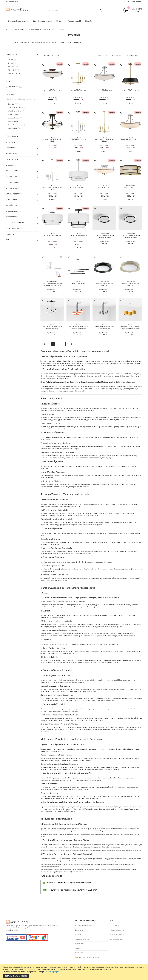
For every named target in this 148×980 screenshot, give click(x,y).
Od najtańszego (117, 56)
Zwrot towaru (80, 930)
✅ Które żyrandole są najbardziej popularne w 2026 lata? (70, 890)
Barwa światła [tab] (11, 205)
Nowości (78, 948)
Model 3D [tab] (9, 82)
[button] (43, 65)
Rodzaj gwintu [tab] (12, 154)
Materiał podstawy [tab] (13, 194)
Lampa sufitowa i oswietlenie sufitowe (41, 29)
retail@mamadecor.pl (117, 930)
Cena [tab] (8, 240)
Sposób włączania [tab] (13, 211)
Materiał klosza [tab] (12, 188)
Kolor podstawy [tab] (12, 182)
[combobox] (74, 10)
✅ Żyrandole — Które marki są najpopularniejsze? (67, 883)
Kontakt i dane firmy (117, 939)
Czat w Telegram (117, 935)
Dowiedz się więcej (52, 972)
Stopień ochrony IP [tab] (13, 200)
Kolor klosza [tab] (11, 177)
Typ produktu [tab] (11, 95)
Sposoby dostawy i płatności (85, 926)
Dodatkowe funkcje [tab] (14, 228)
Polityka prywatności (82, 939)
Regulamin (79, 935)
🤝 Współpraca (80, 957)
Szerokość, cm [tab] (12, 171)
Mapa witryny (80, 944)
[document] (74, 972)
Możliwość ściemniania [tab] (15, 223)
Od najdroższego (132, 56)
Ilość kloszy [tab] (11, 148)
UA (128, 2)
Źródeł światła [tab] (12, 136)
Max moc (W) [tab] (11, 142)
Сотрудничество (93, 957)
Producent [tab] (10, 234)
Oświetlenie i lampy (18, 29)
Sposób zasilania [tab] (13, 217)
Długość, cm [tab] (11, 165)
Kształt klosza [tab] (12, 159)
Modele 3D (79, 953)
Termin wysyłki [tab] (12, 54)
